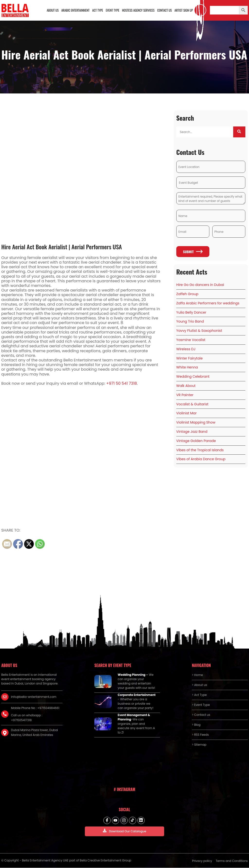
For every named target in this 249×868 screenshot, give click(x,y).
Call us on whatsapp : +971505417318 (27, 718)
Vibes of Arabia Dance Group (201, 459)
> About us (200, 685)
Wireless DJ (186, 349)
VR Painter (185, 395)
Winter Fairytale (190, 358)
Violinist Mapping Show (196, 423)
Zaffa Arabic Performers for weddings (208, 303)
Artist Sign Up (184, 10)
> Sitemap (199, 745)
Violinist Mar (187, 413)
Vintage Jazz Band (192, 432)
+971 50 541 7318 (122, 383)
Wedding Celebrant (193, 377)
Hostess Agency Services (138, 10)
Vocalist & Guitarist (192, 404)
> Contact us (201, 715)
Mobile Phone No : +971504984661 (35, 708)
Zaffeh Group (187, 294)
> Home (197, 675)
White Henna (187, 367)
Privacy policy (202, 861)
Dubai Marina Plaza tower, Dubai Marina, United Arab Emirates (34, 733)
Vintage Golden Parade (196, 441)
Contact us (165, 10)
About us (53, 10)
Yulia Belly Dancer (191, 312)
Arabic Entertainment (76, 10)
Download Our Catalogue (124, 831)
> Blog (196, 725)
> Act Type (199, 695)
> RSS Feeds (200, 735)
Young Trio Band (190, 322)
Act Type (98, 10)
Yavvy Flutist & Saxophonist (199, 331)
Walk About (186, 386)
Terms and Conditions (232, 861)
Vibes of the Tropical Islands (200, 450)
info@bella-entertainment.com (34, 697)
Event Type (113, 10)
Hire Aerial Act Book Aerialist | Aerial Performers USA (62, 247)
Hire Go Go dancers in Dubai (200, 285)
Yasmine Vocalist (191, 340)
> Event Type (201, 705)
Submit (193, 252)
